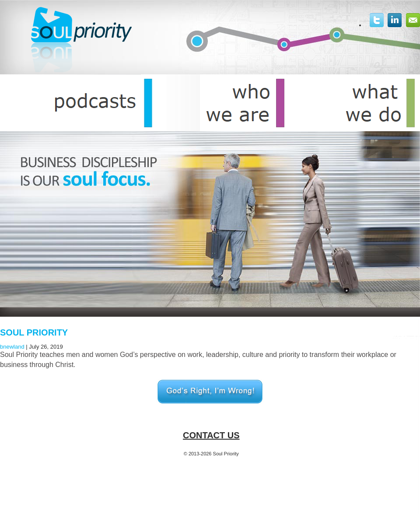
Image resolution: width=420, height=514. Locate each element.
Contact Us (211, 435)
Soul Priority (34, 332)
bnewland (12, 347)
